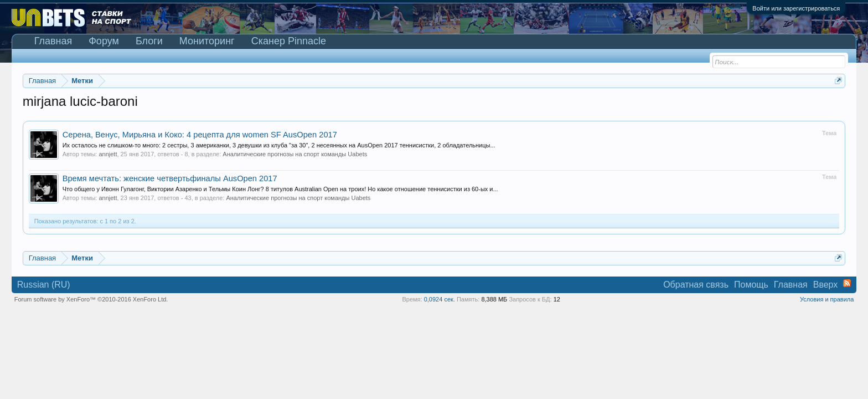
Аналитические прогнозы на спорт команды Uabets (295, 154)
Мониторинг (207, 41)
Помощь (751, 285)
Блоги (149, 41)
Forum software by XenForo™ (91, 299)
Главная (53, 41)
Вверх (826, 285)
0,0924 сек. (440, 299)
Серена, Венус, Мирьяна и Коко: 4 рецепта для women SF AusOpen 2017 (200, 135)
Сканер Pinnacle (289, 41)
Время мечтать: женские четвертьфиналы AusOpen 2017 (170, 178)
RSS (847, 283)
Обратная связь (696, 285)
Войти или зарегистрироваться (796, 8)
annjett (108, 154)
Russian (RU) (44, 285)
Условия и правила (827, 299)
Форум (104, 41)
